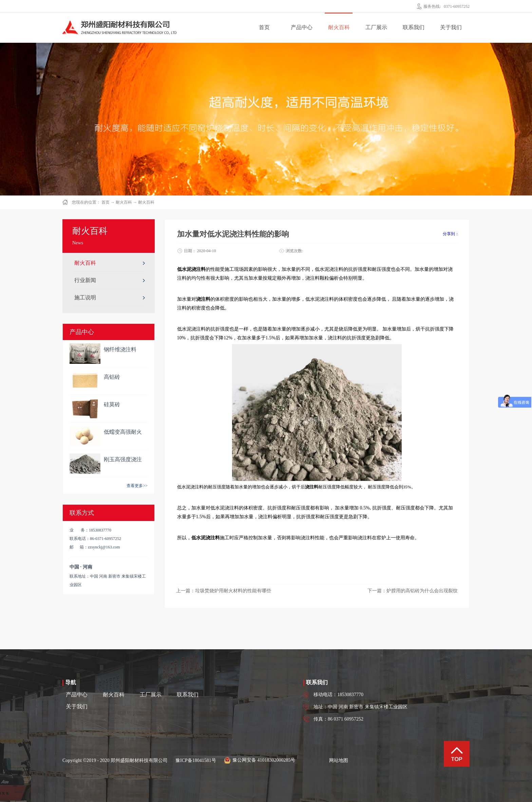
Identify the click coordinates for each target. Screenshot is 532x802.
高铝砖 (112, 377)
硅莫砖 (112, 404)
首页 (264, 27)
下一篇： (413, 591)
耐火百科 (124, 202)
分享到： (451, 234)
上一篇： (224, 591)
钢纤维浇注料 (120, 349)
